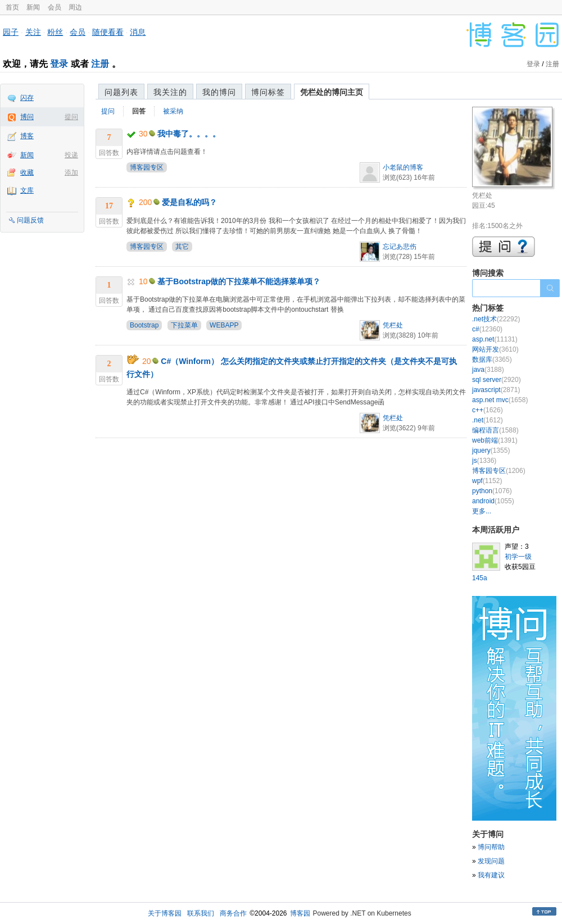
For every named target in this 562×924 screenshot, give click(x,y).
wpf (487, 481)
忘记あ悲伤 (400, 247)
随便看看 (108, 32)
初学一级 (518, 557)
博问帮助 (491, 847)
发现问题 (491, 861)
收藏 (27, 172)
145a (480, 578)
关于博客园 (165, 913)
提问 (71, 117)
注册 (100, 64)
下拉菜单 (184, 325)
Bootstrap (144, 325)
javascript (496, 390)
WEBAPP (224, 325)
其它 (182, 247)
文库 (27, 190)
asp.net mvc (500, 400)
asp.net (495, 339)
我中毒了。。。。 (189, 134)
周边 (75, 7)
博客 (27, 136)
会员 (55, 7)
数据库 (492, 359)
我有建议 (491, 875)
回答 (139, 111)
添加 (71, 172)
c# (487, 329)
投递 (71, 155)
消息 (138, 32)
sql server (497, 380)
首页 (12, 7)
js (484, 461)
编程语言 (495, 430)
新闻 (33, 7)
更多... (482, 511)
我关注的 (170, 92)
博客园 (300, 913)
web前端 (495, 440)
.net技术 (496, 319)
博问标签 (268, 92)
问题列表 (121, 92)
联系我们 (201, 913)
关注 (33, 32)
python (492, 491)
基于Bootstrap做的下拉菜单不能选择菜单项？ (239, 281)
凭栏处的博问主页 (332, 92)
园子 (11, 32)
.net (488, 420)
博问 (27, 117)
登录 (59, 64)
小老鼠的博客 (403, 167)
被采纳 (173, 111)
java (488, 370)
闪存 (27, 98)
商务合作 (233, 913)
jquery (491, 450)
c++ (488, 410)
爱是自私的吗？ (189, 202)
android (493, 501)
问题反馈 (30, 220)
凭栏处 (393, 325)
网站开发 (495, 349)
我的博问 (219, 92)
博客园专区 (147, 167)
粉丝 (55, 32)
